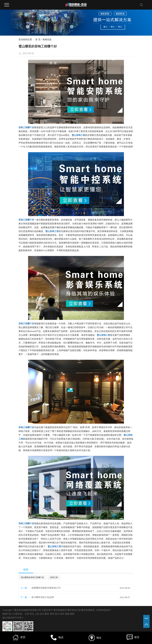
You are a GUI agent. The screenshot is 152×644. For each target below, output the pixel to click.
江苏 (27, 614)
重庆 (47, 614)
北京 (42, 614)
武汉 (32, 614)
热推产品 (7, 614)
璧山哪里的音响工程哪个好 (32, 577)
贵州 (52, 614)
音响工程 (54, 577)
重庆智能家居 (88, 610)
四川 (57, 614)
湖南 (67, 614)
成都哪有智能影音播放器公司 (46, 588)
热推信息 (47, 40)
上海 (37, 614)
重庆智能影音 (60, 610)
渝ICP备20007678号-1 (13, 618)
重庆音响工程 (74, 610)
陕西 (72, 614)
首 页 (38, 40)
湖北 (62, 614)
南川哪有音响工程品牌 (43, 597)
